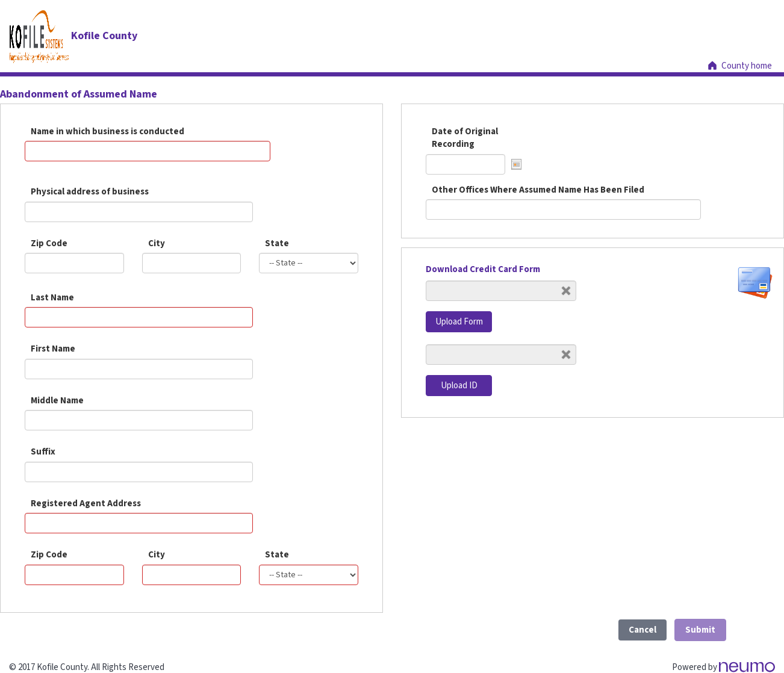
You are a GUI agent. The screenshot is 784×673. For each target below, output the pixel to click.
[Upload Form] (501, 291)
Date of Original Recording (465, 138)
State (277, 243)
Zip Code (49, 243)
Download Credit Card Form (483, 269)
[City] (192, 575)
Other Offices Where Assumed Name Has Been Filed (538, 190)
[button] (516, 164)
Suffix (43, 452)
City (157, 243)
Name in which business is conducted (107, 132)
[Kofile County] (73, 36)
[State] (309, 575)
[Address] (139, 523)
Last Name (52, 298)
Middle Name (57, 401)
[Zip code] (74, 575)
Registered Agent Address (86, 504)
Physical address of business (90, 192)
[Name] (139, 317)
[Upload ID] (501, 355)
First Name (53, 349)
